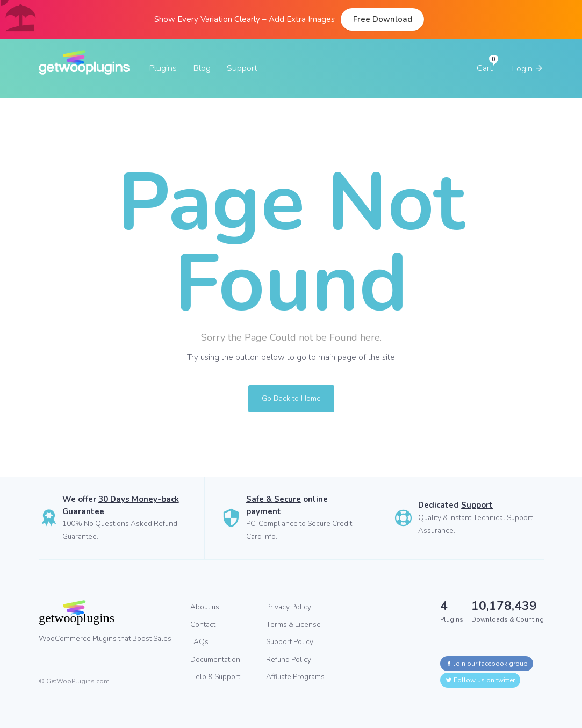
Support (242, 68)
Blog (202, 68)
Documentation (215, 659)
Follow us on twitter (480, 680)
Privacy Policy (289, 607)
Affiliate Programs (295, 677)
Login (528, 69)
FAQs (199, 642)
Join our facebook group (487, 664)
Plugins (163, 68)
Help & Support (215, 677)
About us (205, 607)
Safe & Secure (274, 499)
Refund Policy (289, 659)
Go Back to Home (291, 398)
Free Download (383, 19)
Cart (485, 68)
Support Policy (290, 642)
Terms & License (293, 625)
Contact (203, 625)
